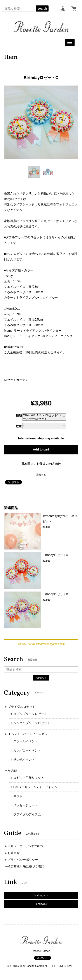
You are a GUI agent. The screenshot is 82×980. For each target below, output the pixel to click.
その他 (12, 770)
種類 (19, 415)
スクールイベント (26, 741)
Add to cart (41, 449)
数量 (19, 426)
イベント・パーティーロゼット (29, 734)
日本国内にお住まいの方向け (41, 464)
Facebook (41, 904)
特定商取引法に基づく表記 (26, 866)
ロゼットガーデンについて (26, 846)
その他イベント (24, 760)
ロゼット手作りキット (29, 778)
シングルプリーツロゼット (32, 723)
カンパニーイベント (27, 750)
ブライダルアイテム (27, 814)
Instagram (41, 895)
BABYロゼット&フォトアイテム (35, 787)
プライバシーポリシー (23, 860)
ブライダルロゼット (22, 707)
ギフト (18, 796)
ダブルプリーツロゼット (30, 714)
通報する (41, 475)
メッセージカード (26, 805)
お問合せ (14, 853)
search (42, 8)
